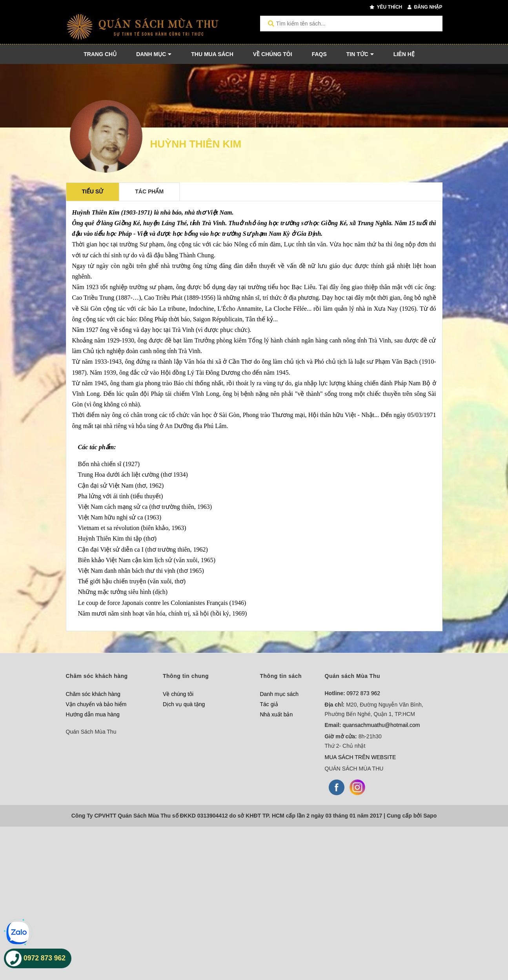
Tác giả (269, 704)
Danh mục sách (279, 694)
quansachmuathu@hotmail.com (381, 725)
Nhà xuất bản (277, 714)
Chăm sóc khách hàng (93, 694)
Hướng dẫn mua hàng (93, 714)
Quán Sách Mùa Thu (91, 732)
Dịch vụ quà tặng (184, 704)
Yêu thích (386, 7)
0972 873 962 (364, 693)
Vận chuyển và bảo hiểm (96, 704)
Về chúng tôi (178, 694)
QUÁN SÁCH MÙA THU (354, 769)
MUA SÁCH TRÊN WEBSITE (361, 757)
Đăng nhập (425, 7)
